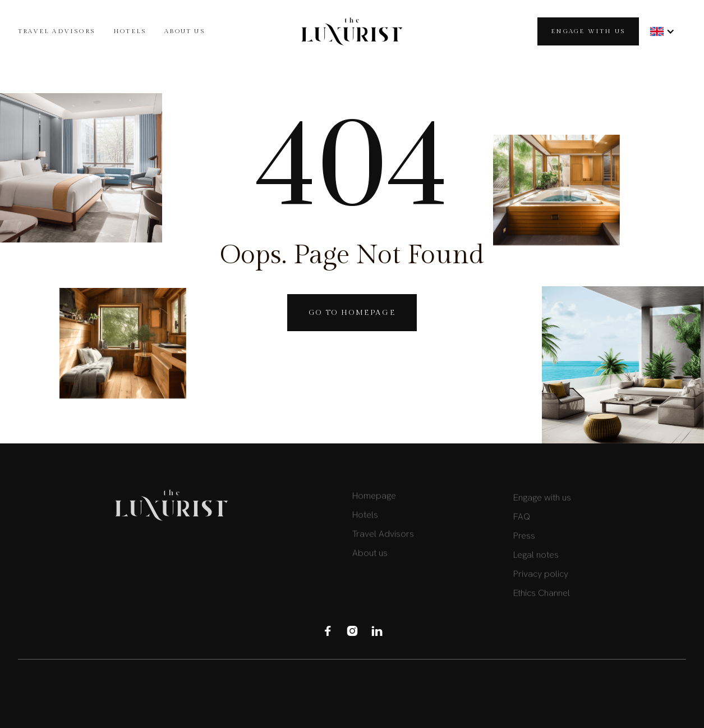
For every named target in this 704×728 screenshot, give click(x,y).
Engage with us (588, 31)
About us (185, 31)
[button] (662, 31)
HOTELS (130, 31)
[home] (352, 32)
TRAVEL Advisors (57, 31)
